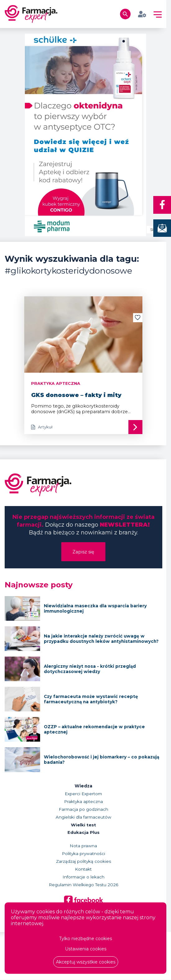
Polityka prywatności (83, 854)
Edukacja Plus (83, 833)
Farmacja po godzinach (83, 810)
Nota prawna (83, 846)
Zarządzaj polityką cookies (83, 862)
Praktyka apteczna (83, 802)
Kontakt (83, 870)
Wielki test (83, 825)
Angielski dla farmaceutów (83, 817)
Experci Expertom (83, 794)
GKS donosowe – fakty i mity (76, 395)
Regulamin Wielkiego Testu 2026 (83, 885)
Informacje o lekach (83, 877)
